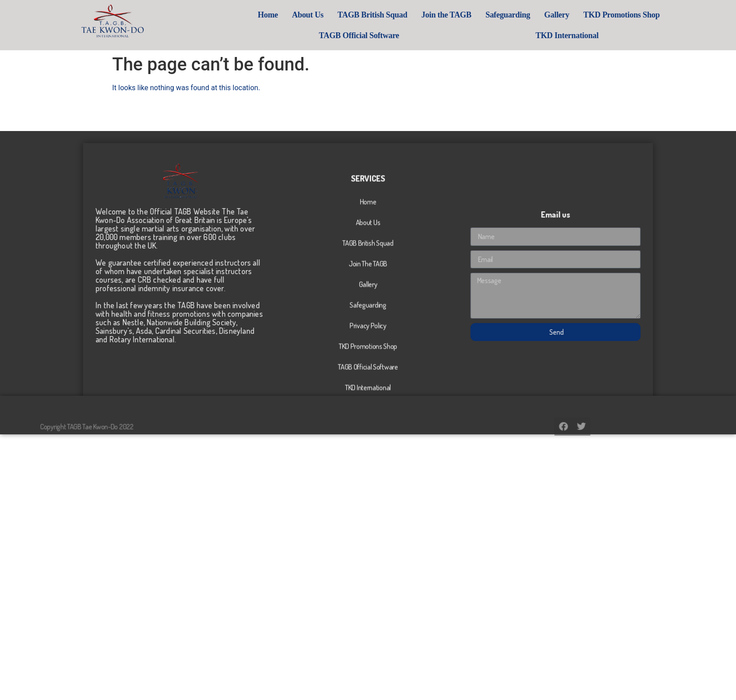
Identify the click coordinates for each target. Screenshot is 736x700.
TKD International (622, 35)
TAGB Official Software (414, 35)
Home (323, 15)
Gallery (612, 15)
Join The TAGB (368, 330)
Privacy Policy (368, 392)
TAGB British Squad (427, 15)
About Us (363, 15)
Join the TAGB (502, 15)
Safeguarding (563, 15)
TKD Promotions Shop (677, 15)
